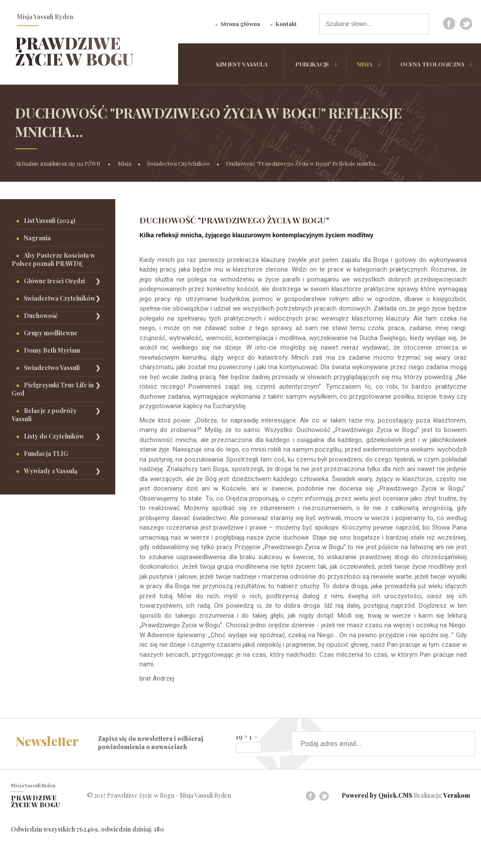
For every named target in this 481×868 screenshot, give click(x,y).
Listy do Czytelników (54, 436)
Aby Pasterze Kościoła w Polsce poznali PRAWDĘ (53, 259)
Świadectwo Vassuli (52, 368)
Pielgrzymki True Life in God (53, 389)
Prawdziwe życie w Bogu (74, 51)
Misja (365, 64)
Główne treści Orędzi (54, 281)
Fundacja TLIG (46, 454)
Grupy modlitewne (51, 333)
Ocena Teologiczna (432, 64)
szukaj (419, 24)
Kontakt (286, 24)
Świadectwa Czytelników (179, 163)
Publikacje (312, 64)
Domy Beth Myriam (52, 350)
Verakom (457, 795)
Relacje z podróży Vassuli (44, 415)
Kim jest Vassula (242, 64)
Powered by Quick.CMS (377, 795)
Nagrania (37, 238)
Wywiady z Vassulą (50, 471)
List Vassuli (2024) (50, 221)
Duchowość (41, 316)
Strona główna (240, 24)
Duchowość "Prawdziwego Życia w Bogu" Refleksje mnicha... (302, 163)
